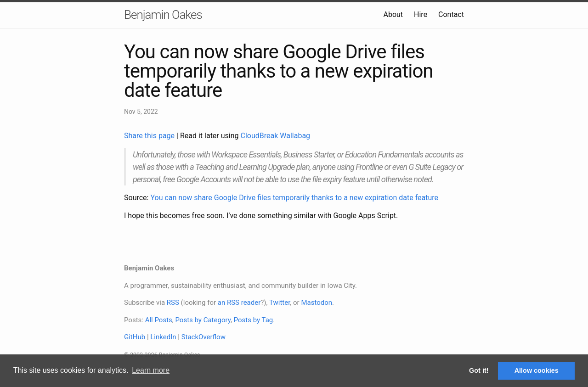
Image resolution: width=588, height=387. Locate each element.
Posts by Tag (254, 320)
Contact (451, 14)
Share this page (150, 136)
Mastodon (317, 303)
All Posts (159, 320)
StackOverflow (204, 337)
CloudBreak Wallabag (276, 136)
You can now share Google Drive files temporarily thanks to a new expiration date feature (294, 198)
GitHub (135, 337)
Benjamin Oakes (163, 15)
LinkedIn (163, 337)
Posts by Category (203, 320)
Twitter (280, 303)
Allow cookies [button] (537, 370)
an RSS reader (239, 303)
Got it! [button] (479, 370)
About (393, 14)
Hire (421, 14)
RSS (173, 303)
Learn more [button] (151, 370)
